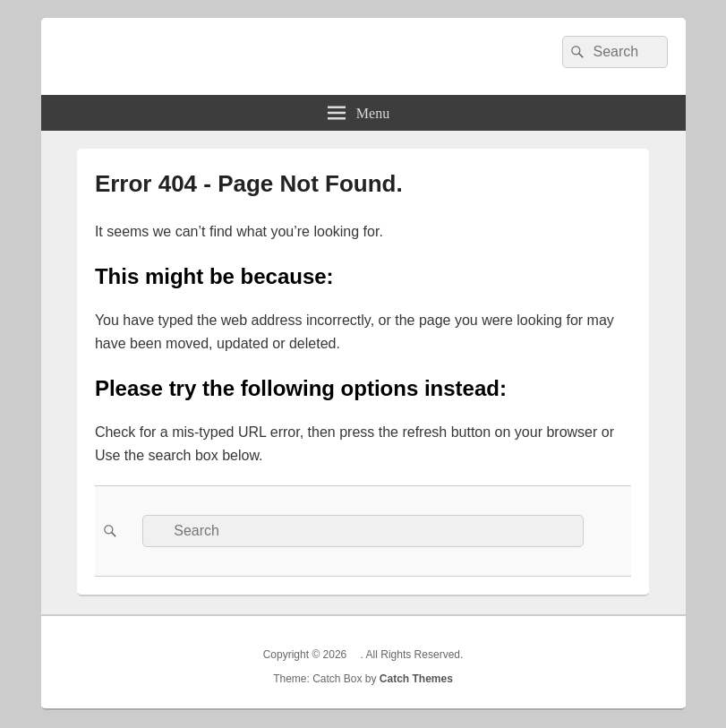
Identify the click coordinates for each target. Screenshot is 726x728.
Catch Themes (416, 679)
